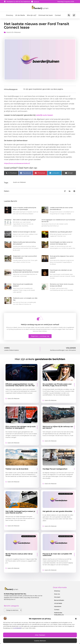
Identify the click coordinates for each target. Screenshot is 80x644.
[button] (76, 619)
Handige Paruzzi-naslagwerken (55, 469)
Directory (10, 15)
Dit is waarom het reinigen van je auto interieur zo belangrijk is (21, 427)
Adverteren (58, 606)
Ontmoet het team (46, 15)
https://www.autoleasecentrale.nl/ (17, 163)
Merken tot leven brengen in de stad (24, 232)
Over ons (57, 594)
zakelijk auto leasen (44, 115)
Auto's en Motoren (14, 32)
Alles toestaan (40, 635)
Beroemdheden (59, 600)
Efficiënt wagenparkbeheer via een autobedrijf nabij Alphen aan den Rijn (20, 385)
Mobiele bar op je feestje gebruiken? (61, 232)
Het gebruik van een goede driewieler (57, 511)
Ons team (57, 597)
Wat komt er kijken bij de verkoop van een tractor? (58, 427)
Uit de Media (20, 15)
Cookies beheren (40, 641)
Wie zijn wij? (32, 15)
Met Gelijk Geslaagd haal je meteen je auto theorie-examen (20, 512)
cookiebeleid (17, 628)
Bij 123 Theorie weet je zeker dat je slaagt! (19, 555)
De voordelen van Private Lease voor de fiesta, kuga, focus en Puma (57, 385)
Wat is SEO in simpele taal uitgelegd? (24, 220)
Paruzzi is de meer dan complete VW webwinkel (57, 555)
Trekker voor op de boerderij (17, 469)
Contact (58, 15)
